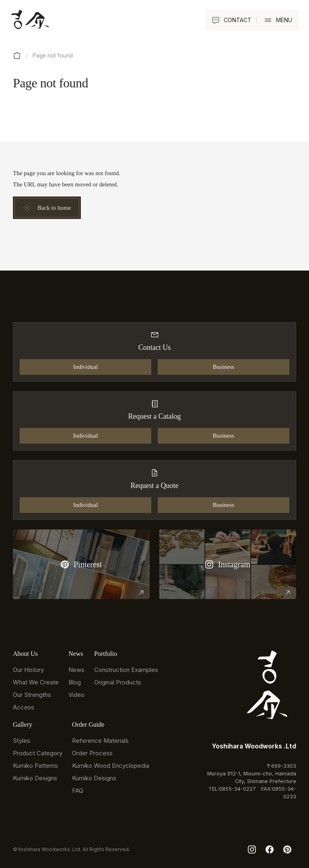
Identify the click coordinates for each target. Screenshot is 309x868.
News (76, 670)
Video (76, 695)
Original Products (118, 682)
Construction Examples (126, 670)
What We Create (36, 682)
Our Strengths (32, 695)
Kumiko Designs (35, 778)
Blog (75, 682)
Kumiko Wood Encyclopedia (111, 766)
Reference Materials (100, 741)
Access (24, 707)
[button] (277, 20)
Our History (28, 670)
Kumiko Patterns (35, 766)
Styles (22, 741)
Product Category (38, 753)
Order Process (92, 753)
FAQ (78, 790)
